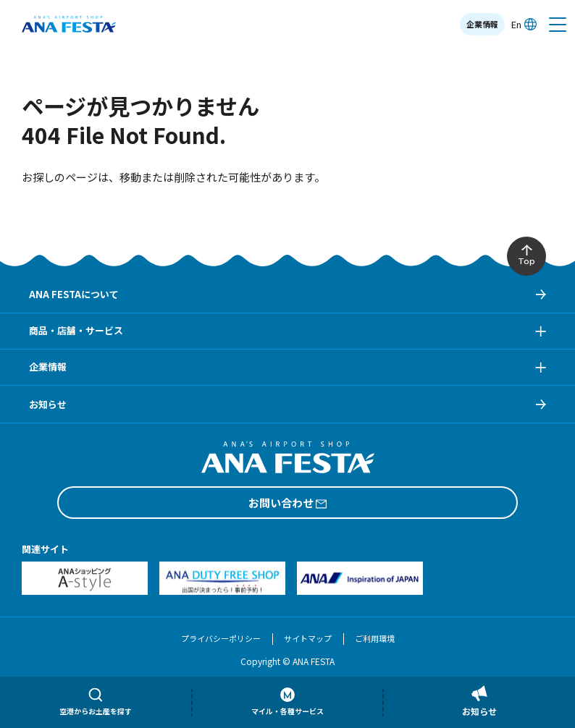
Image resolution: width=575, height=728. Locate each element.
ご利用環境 (375, 638)
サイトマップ (308, 638)
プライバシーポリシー (221, 638)
